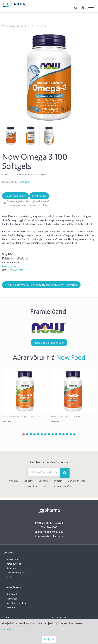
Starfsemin (12, 594)
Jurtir (46, 486)
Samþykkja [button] (49, 639)
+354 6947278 (16, 270)
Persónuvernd (14, 564)
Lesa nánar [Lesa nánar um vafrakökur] (8, 629)
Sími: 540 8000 (49, 527)
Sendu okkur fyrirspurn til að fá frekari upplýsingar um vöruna (41, 285)
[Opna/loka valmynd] (92, 6)
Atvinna (11, 608)
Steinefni (28, 481)
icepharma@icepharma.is (49, 536)
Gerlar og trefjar (77, 481)
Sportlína (44, 481)
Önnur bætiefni (62, 486)
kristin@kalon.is (11, 266)
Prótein (58, 481)
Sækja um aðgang (15, 196)
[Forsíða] (15, 4)
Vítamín (13, 481)
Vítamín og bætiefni (14, 26)
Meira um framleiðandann (49, 343)
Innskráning (83, 8)
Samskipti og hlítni (16, 603)
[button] (24, 434)
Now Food (23, 182)
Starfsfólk (12, 599)
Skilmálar (12, 568)
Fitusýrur (41, 26)
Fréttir (10, 577)
